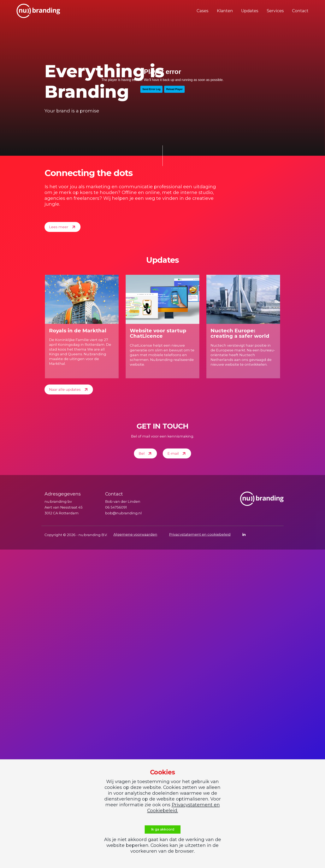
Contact (300, 11)
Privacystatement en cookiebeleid (200, 534)
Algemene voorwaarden (135, 534)
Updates (250, 11)
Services (275, 11)
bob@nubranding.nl (123, 513)
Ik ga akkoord (163, 829)
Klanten (225, 11)
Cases (203, 11)
